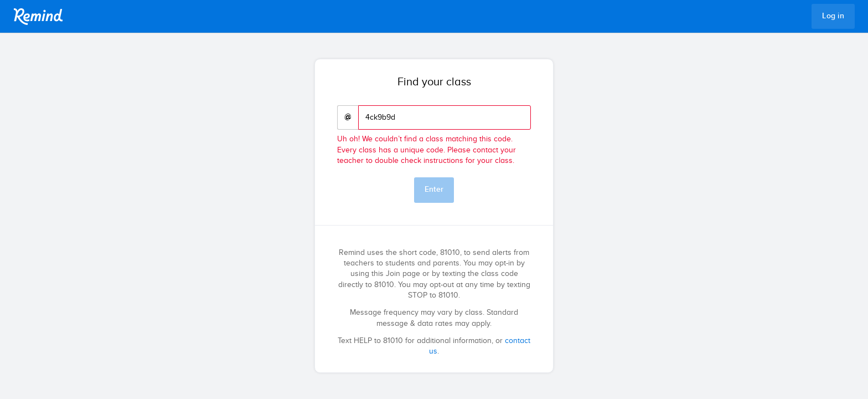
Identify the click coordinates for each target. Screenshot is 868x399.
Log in (833, 16)
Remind (38, 17)
